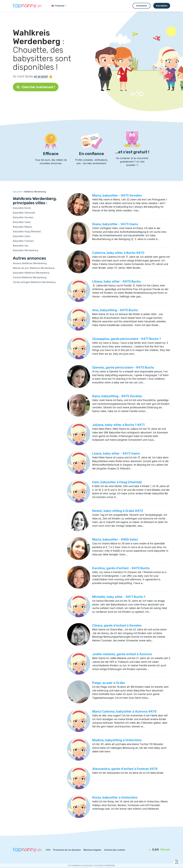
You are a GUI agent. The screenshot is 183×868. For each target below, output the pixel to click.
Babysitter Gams (22, 222)
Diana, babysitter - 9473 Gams (115, 224)
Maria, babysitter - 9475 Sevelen (117, 195)
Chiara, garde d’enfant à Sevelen (117, 625)
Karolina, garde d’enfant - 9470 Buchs (121, 568)
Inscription (162, 6)
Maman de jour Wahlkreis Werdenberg (34, 268)
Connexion (141, 6)
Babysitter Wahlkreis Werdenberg (31, 273)
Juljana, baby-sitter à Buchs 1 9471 (118, 425)
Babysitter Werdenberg (26, 250)
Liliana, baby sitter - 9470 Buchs (117, 281)
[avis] (154, 850)
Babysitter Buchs (22, 208)
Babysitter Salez (22, 236)
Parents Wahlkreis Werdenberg (30, 277)
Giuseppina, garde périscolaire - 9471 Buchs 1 (126, 339)
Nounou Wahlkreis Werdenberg (30, 263)
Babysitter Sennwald (24, 213)
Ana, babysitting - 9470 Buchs (115, 310)
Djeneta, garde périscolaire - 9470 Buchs (123, 367)
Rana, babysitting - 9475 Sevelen (117, 396)
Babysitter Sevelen (23, 217)
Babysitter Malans (22, 227)
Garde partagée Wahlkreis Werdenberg (34, 282)
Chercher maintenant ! (36, 87)
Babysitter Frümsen (23, 241)
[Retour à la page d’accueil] (27, 6)
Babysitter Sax (21, 246)
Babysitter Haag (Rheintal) (27, 231)
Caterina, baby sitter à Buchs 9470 (118, 253)
